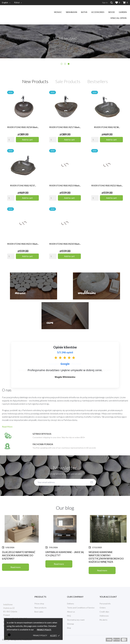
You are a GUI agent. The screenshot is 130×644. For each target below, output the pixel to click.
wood (112, 12)
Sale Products (68, 81)
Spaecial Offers (119, 18)
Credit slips (104, 612)
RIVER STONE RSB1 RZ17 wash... (65, 127)
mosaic (58, 12)
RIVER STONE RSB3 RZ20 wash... (65, 244)
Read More (7, 427)
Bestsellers (98, 81)
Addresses (104, 616)
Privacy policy (40, 635)
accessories (98, 12)
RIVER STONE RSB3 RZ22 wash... (107, 185)
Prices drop (39, 604)
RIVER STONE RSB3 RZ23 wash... (65, 185)
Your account (108, 597)
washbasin (71, 12)
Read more (15, 567)
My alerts (103, 620)
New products (40, 608)
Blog (69, 628)
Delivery (71, 604)
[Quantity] (11, 140)
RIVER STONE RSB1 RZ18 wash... (23, 127)
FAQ (69, 616)
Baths (84, 12)
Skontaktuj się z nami (76, 620)
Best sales (39, 612)
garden (123, 12)
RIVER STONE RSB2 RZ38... (107, 127)
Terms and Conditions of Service (81, 608)
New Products (35, 81)
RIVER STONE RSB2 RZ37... (23, 185)
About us (71, 612)
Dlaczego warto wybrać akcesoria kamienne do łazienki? (19, 555)
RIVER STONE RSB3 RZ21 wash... (23, 244)
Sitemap (71, 624)
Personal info (105, 604)
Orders (103, 608)
